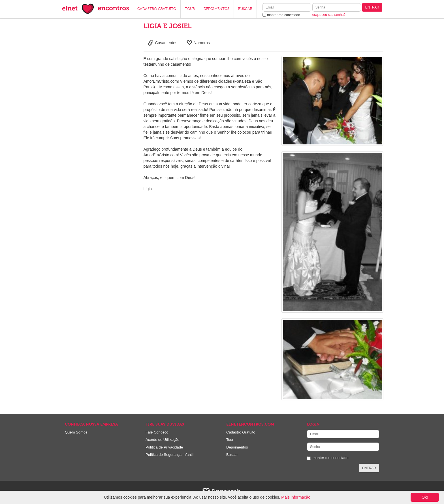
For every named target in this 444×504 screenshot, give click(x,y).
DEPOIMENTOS (216, 9)
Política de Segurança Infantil (169, 455)
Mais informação (296, 497)
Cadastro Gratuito (241, 432)
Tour (230, 440)
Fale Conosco (157, 432)
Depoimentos (237, 447)
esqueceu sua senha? (329, 15)
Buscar (232, 455)
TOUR (190, 9)
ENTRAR (372, 7)
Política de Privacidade (164, 447)
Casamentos (163, 43)
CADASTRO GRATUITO (157, 9)
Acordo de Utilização (162, 440)
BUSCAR (245, 9)
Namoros (198, 43)
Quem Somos (76, 432)
